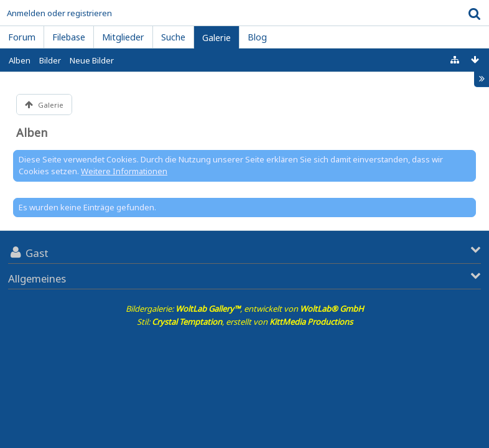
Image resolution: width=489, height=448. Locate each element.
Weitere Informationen (124, 171)
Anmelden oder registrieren (59, 13)
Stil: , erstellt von (245, 322)
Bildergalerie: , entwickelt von (245, 309)
